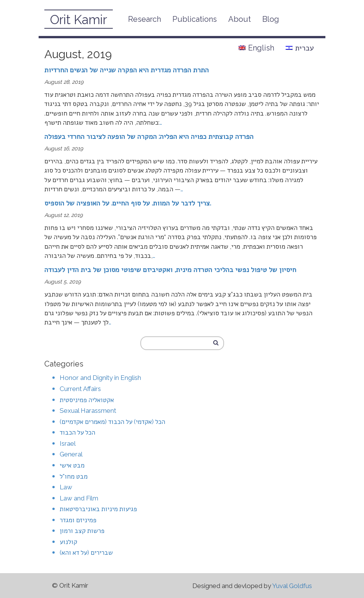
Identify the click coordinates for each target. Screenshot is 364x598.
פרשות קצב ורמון (82, 531)
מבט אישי (72, 465)
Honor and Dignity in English (100, 378)
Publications (195, 19)
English (256, 48)
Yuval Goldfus (292, 586)
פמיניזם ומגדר (78, 520)
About (240, 19)
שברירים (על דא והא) (86, 552)
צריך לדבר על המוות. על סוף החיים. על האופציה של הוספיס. (128, 203)
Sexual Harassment (88, 411)
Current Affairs (80, 389)
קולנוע (68, 542)
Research (145, 19)
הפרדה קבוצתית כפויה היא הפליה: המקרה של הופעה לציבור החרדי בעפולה (149, 136)
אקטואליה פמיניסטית (87, 400)
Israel (68, 443)
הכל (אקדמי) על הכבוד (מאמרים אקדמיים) (112, 422)
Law (66, 487)
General (71, 454)
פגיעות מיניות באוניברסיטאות (98, 509)
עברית (300, 48)
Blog (271, 19)
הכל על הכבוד (77, 432)
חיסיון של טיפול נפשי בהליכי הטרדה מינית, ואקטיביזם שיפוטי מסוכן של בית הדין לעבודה (170, 270)
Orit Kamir (79, 20)
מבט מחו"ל (74, 476)
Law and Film (79, 498)
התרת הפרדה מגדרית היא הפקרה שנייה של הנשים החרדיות (127, 70)
